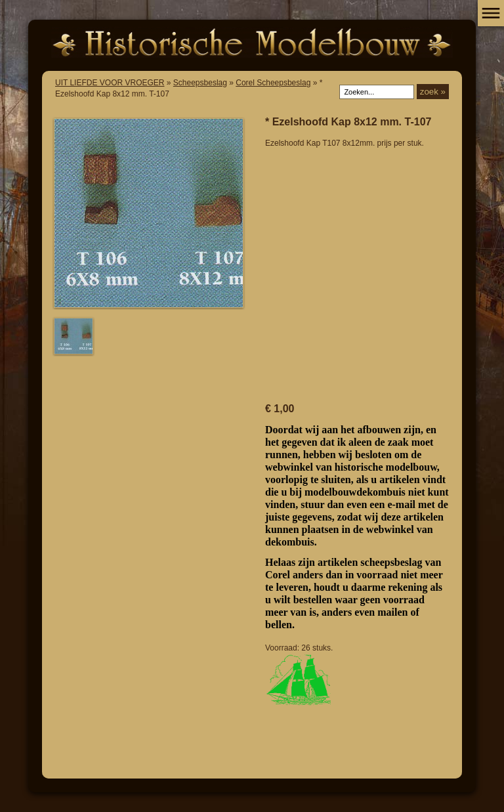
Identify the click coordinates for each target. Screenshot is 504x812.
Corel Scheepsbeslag (273, 83)
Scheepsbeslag (200, 83)
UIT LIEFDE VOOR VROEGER (110, 83)
